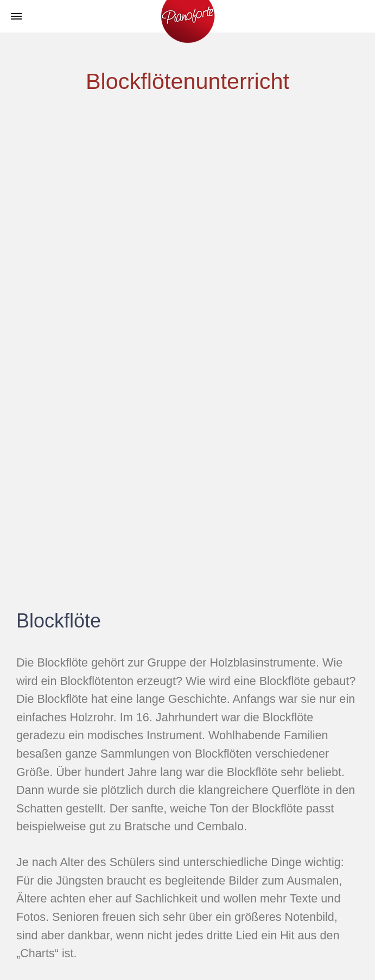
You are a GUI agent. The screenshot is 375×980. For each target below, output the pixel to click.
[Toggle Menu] (16, 17)
